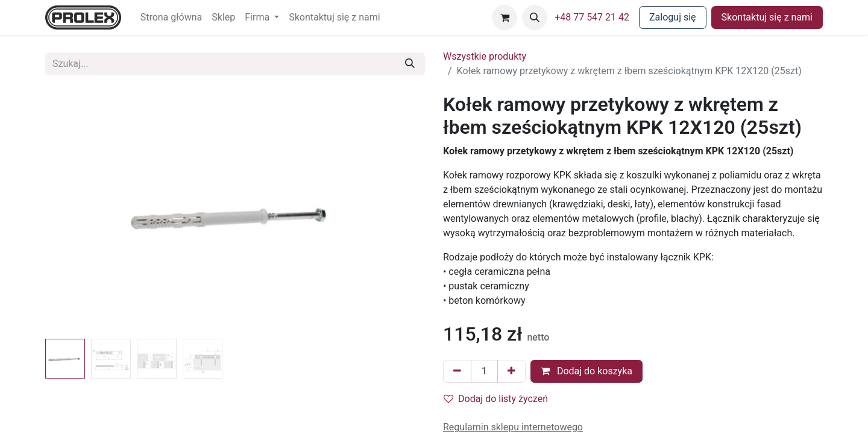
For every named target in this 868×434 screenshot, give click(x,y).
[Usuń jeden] (457, 371)
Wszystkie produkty (485, 56)
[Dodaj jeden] (511, 371)
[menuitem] (171, 17)
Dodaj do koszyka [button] (587, 371)
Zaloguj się (673, 17)
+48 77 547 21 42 (592, 17)
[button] (535, 17)
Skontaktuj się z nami (767, 17)
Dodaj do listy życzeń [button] (496, 399)
